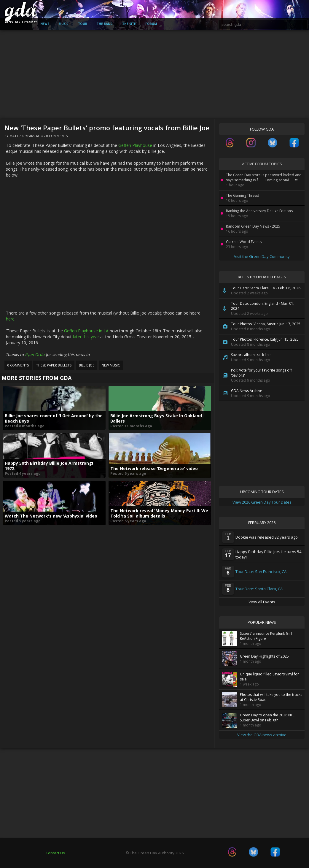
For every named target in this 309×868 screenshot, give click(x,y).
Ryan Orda (35, 354)
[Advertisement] (154, 74)
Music (64, 24)
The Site (129, 24)
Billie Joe (87, 365)
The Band (105, 24)
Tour (83, 24)
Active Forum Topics (262, 164)
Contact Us (55, 853)
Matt (14, 136)
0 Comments (57, 136)
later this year (86, 337)
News (45, 24)
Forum (151, 24)
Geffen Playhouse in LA (86, 331)
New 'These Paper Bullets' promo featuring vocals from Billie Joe (107, 128)
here (10, 319)
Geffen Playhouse (135, 145)
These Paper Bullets (54, 365)
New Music (111, 365)
